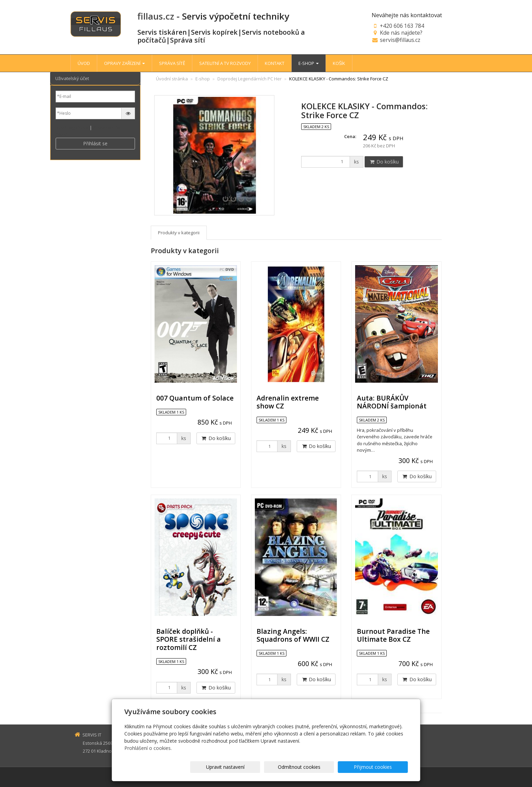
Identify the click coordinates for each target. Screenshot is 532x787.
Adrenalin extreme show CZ (288, 402)
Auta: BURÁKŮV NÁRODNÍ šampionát (392, 402)
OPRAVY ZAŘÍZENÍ (124, 63)
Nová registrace (72, 127)
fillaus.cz (156, 16)
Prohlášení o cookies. (148, 748)
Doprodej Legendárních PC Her (250, 79)
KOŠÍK (339, 63)
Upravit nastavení (269, 767)
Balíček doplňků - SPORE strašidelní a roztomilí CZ (189, 639)
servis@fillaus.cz (400, 40)
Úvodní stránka (172, 79)
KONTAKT (275, 63)
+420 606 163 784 (402, 26)
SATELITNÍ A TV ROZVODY (225, 63)
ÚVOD (84, 63)
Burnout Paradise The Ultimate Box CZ (393, 635)
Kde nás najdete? (401, 33)
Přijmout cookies (382, 767)
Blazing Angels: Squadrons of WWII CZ (293, 635)
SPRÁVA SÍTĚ (172, 63)
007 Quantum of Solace (195, 398)
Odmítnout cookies (325, 767)
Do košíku (384, 162)
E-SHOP (309, 63)
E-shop (203, 79)
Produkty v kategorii (179, 233)
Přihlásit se (95, 143)
